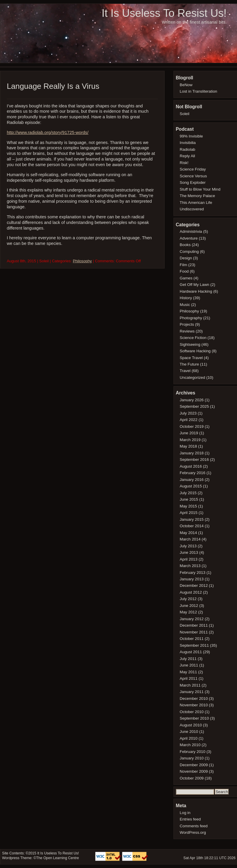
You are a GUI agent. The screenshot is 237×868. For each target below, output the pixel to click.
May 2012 (188, 612)
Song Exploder (193, 182)
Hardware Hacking (196, 291)
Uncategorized (192, 378)
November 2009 (194, 771)
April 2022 (189, 420)
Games (186, 278)
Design (186, 258)
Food (184, 271)
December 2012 (194, 586)
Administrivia (191, 231)
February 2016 (193, 473)
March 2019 (190, 440)
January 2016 (192, 480)
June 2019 (189, 433)
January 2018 (192, 453)
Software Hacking (195, 351)
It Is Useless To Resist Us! (164, 13)
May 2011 (188, 672)
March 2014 (190, 539)
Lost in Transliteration (198, 91)
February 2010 (193, 752)
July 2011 (188, 659)
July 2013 (188, 546)
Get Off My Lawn (194, 285)
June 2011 (189, 665)
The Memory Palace (197, 196)
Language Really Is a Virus (53, 86)
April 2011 (189, 678)
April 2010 (189, 738)
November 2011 (194, 632)
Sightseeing (190, 344)
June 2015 (189, 499)
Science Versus (193, 176)
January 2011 (192, 692)
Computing (189, 252)
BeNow (186, 85)
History (186, 298)
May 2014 (188, 533)
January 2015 (192, 519)
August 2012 (191, 592)
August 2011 (191, 652)
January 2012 (192, 619)
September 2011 (194, 645)
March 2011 (190, 685)
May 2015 (188, 506)
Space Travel (191, 358)
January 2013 (192, 579)
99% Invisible (191, 136)
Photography (191, 318)
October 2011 (192, 639)
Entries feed (190, 819)
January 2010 (192, 758)
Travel (185, 371)
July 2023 (188, 413)
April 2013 (189, 559)
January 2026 (192, 400)
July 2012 (188, 599)
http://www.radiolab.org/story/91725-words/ (48, 132)
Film (183, 265)
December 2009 (194, 765)
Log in (185, 813)
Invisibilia (188, 143)
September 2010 (194, 718)
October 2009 (192, 778)
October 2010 (192, 712)
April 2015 (189, 513)
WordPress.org (193, 832)
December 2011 (194, 625)
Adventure (189, 238)
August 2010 (191, 725)
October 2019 (192, 426)
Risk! (184, 163)
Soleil (185, 114)
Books (185, 245)
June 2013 (189, 552)
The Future (189, 364)
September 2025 (194, 406)
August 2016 (191, 466)
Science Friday (193, 169)
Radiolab (188, 149)
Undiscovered (192, 209)
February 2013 (193, 573)
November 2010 (194, 705)
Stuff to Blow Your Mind (200, 189)
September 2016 (194, 460)
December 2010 (194, 699)
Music (185, 305)
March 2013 (190, 566)
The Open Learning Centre (57, 858)
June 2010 (189, 732)
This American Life (196, 203)
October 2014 (192, 526)
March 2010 (190, 745)
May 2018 (188, 446)
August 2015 (191, 486)
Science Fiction (193, 338)
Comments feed (194, 826)
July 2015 (188, 493)
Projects (187, 324)
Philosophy (82, 261)
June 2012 (189, 606)
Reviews (187, 331)
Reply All (187, 156)
